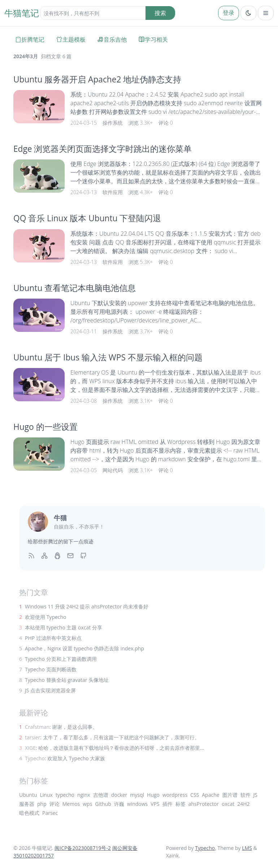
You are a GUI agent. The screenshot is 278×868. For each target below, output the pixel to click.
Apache (210, 795)
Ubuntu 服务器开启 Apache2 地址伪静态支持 (97, 79)
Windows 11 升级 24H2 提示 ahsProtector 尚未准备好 (87, 606)
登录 (229, 13)
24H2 (243, 804)
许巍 (119, 804)
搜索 (160, 13)
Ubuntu (28, 795)
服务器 (27, 804)
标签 (181, 804)
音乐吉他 (112, 39)
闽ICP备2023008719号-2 (83, 848)
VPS (155, 804)
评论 (55, 804)
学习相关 (153, 39)
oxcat (228, 804)
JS (255, 795)
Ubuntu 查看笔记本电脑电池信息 (75, 288)
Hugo (153, 795)
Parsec (50, 813)
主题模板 (71, 39)
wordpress (175, 795)
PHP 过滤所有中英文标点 (53, 638)
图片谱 (230, 795)
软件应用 (113, 192)
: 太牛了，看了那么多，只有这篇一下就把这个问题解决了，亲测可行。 (112, 737)
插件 (168, 804)
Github (103, 804)
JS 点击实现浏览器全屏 (50, 690)
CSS (195, 795)
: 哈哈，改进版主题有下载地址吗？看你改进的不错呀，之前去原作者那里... (114, 748)
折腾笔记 (30, 39)
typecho (65, 795)
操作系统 (113, 123)
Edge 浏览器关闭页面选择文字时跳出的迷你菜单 (103, 149)
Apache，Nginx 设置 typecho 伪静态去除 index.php (84, 648)
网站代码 (113, 470)
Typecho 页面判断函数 (51, 669)
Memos (71, 804)
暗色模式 (29, 813)
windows (137, 804)
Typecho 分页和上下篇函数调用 (61, 659)
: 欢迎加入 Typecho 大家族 (65, 758)
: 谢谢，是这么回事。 (61, 727)
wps (87, 804)
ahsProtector (204, 804)
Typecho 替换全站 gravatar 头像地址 (67, 680)
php (42, 804)
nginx (84, 795)
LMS (247, 848)
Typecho (205, 848)
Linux (46, 795)
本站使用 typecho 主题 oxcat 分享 (64, 627)
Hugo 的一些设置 (45, 427)
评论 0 (166, 123)
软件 (246, 795)
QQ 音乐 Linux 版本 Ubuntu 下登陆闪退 (87, 218)
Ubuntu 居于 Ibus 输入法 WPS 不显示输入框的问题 (108, 357)
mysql (137, 795)
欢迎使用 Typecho (46, 617)
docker (119, 795)
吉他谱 (101, 795)
